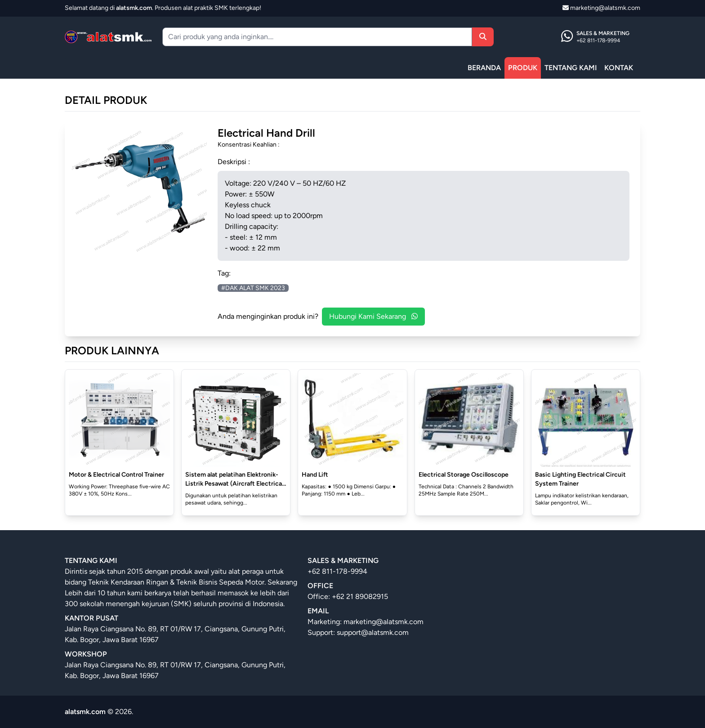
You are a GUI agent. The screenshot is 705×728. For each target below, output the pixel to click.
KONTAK (619, 68)
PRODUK (523, 68)
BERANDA (484, 68)
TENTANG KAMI (571, 68)
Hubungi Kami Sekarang (373, 316)
